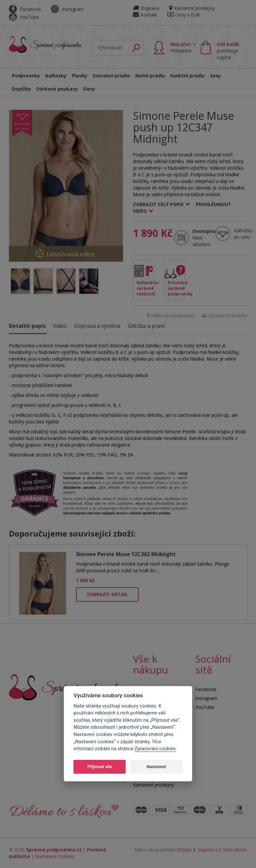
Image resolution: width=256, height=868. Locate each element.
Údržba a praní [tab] (146, 326)
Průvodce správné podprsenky (176, 288)
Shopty (184, 850)
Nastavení (156, 767)
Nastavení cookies (55, 856)
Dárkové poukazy (57, 89)
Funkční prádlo (188, 76)
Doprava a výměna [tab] (97, 326)
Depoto (206, 850)
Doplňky (21, 89)
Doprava (146, 8)
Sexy (215, 76)
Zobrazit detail (107, 594)
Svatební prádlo (111, 76)
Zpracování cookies (155, 749)
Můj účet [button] (183, 47)
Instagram (67, 9)
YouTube (24, 17)
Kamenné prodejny (192, 8)
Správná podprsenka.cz (54, 850)
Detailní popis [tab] (27, 326)
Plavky (80, 76)
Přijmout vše (100, 767)
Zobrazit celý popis (158, 204)
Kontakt (145, 15)
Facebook (25, 9)
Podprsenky (26, 76)
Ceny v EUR (184, 15)
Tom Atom (234, 850)
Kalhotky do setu (243, 234)
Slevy (89, 89)
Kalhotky (56, 76)
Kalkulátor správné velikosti (145, 288)
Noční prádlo (150, 76)
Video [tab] (60, 326)
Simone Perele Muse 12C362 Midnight (126, 554)
